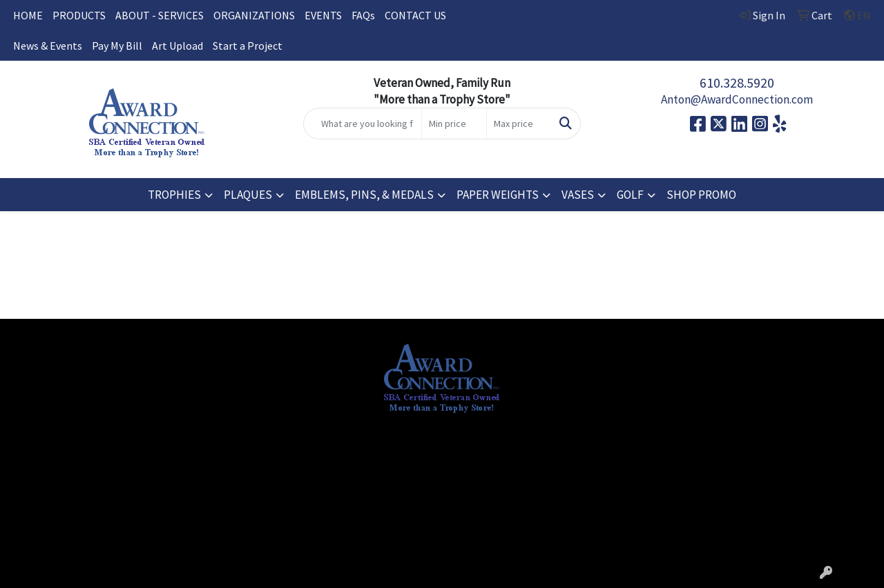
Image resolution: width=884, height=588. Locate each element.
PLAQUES (248, 195)
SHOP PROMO (701, 195)
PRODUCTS (79, 15)
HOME (28, 15)
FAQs (363, 15)
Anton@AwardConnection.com (737, 99)
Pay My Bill (117, 46)
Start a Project (248, 46)
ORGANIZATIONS (254, 15)
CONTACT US (415, 15)
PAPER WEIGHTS (498, 195)
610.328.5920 (737, 82)
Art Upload (177, 46)
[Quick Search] (363, 124)
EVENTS (323, 15)
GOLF (630, 195)
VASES (578, 195)
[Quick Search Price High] (519, 124)
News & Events (48, 46)
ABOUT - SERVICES (160, 15)
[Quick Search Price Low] (454, 124)
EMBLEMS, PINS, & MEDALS (364, 195)
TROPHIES (174, 195)
